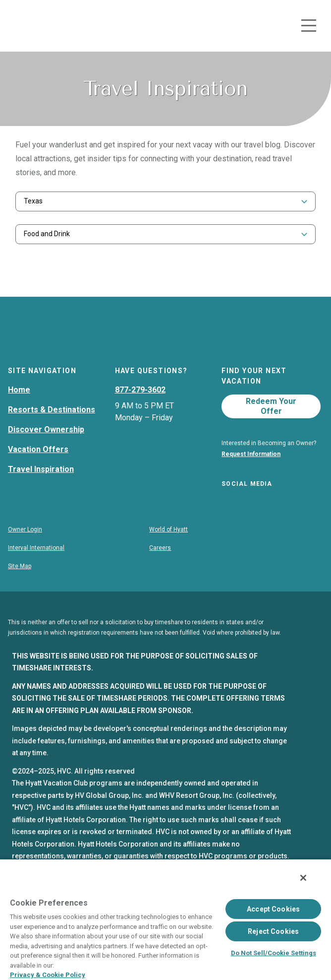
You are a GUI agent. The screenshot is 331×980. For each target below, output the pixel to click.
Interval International (36, 571)
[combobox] (165, 201)
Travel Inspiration (41, 490)
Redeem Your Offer (271, 426)
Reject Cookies (273, 931)
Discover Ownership (46, 450)
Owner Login (25, 552)
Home (19, 410)
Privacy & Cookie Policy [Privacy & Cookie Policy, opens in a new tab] (48, 975)
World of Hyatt (168, 552)
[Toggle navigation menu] (309, 26)
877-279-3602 (140, 410)
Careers (160, 571)
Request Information (251, 474)
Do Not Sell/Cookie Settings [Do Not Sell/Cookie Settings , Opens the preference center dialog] (274, 953)
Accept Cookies (273, 909)
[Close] (303, 878)
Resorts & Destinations (52, 430)
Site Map (20, 589)
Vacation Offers (38, 470)
